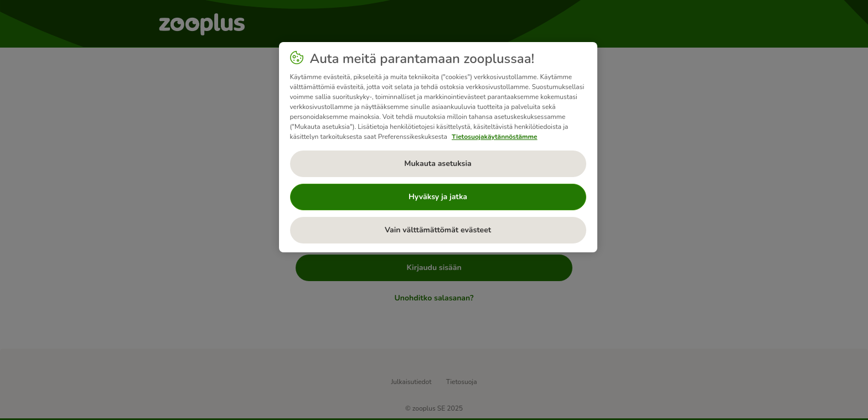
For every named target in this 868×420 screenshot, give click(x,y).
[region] (438, 147)
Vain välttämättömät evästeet (438, 230)
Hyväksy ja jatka (438, 197)
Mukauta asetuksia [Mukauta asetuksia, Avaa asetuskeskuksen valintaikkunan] (438, 164)
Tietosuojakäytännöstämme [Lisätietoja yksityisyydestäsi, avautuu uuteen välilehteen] (495, 137)
